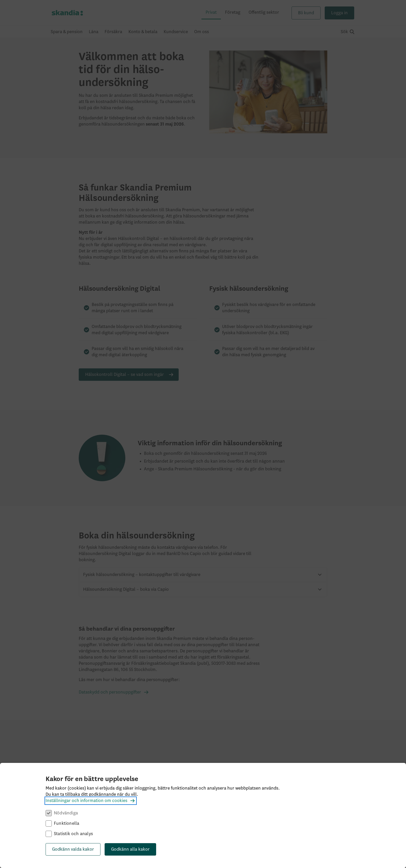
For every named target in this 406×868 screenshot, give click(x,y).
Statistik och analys (73, 834)
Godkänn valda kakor (73, 849)
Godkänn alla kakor (130, 849)
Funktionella (67, 823)
